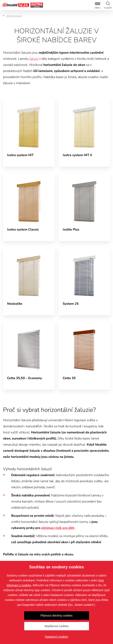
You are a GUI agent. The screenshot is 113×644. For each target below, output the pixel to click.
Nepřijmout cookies (56, 626)
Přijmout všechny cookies (57, 616)
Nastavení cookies (56, 637)
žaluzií (34, 59)
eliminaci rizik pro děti (58, 528)
